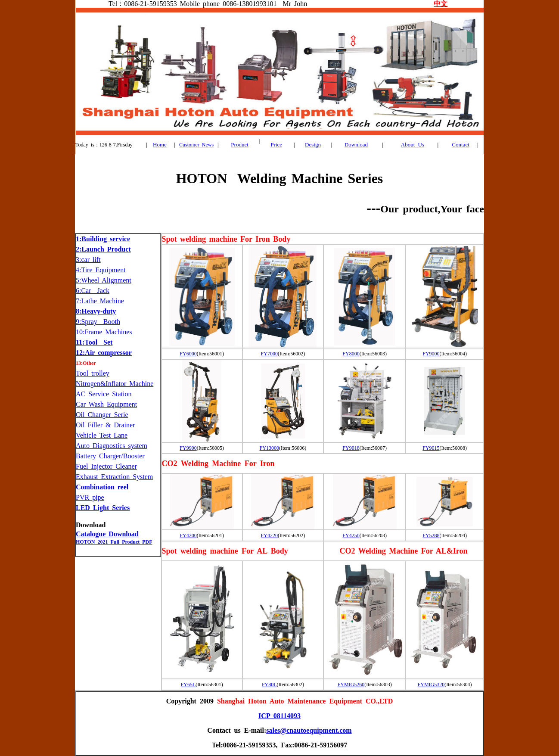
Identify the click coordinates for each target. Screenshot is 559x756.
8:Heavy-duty (96, 311)
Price (276, 145)
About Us (413, 145)
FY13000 (269, 448)
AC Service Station (104, 394)
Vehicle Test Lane (102, 435)
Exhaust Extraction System (114, 477)
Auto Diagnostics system (112, 446)
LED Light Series (103, 508)
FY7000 (269, 354)
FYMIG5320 (431, 684)
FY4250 (351, 535)
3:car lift (88, 260)
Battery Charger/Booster (110, 456)
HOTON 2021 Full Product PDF (114, 542)
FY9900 (188, 448)
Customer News (196, 145)
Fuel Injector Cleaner (106, 466)
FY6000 (188, 354)
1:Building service (103, 239)
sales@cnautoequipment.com (309, 730)
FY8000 (351, 354)
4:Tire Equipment (101, 270)
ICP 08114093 (279, 716)
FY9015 (431, 448)
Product (239, 145)
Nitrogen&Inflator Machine (115, 384)
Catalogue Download (107, 534)
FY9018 (351, 448)
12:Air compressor (104, 353)
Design (313, 145)
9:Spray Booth (98, 322)
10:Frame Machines (104, 332)
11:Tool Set (94, 342)
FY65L (188, 684)
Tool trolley (93, 373)
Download (356, 145)
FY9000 (431, 354)
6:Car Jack (93, 291)
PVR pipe (90, 497)
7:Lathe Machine (100, 301)
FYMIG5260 (351, 684)
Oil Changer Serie (102, 415)
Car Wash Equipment (106, 404)
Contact (460, 145)
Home (160, 145)
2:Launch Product (103, 249)
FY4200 (188, 535)
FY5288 (431, 535)
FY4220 (269, 535)
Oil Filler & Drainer (105, 425)
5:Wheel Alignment (104, 280)
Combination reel (102, 487)
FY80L (269, 684)
